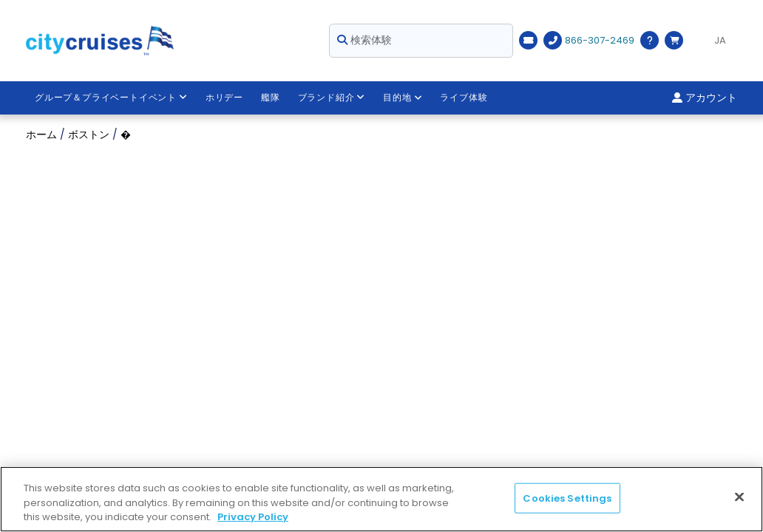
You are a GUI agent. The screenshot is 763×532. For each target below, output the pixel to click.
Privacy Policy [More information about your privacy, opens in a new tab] (253, 517)
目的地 (403, 98)
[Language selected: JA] (714, 41)
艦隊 (271, 98)
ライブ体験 (464, 98)
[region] (381, 499)
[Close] (739, 497)
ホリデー (224, 98)
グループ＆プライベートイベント (111, 98)
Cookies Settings (567, 498)
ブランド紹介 (332, 98)
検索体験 (364, 40)
